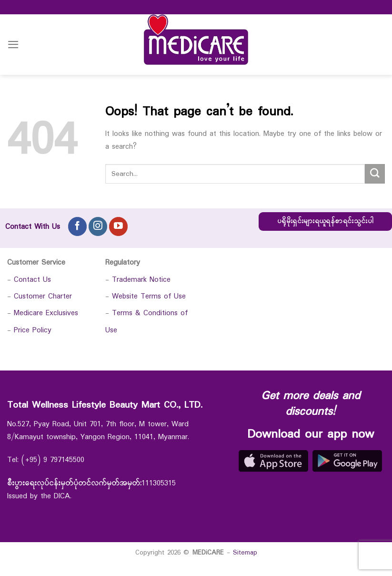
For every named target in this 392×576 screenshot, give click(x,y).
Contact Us (32, 280)
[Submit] (375, 174)
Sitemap (245, 553)
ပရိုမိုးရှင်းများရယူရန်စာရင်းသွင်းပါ (325, 221)
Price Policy (33, 330)
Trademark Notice (141, 280)
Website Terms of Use (149, 296)
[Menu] (13, 45)
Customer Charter (43, 296)
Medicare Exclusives (46, 313)
